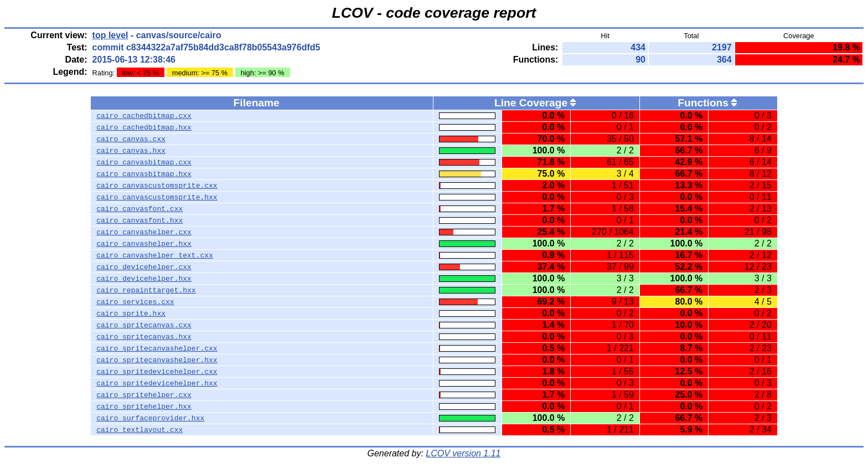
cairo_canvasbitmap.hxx (144, 174)
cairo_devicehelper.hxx (144, 279)
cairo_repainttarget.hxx (146, 290)
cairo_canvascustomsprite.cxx (157, 186)
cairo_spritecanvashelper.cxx (157, 348)
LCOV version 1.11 (463, 453)
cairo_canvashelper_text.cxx (155, 255)
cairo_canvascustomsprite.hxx (157, 197)
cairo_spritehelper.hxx (144, 407)
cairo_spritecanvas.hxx (144, 337)
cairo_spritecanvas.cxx (144, 325)
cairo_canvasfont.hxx (139, 220)
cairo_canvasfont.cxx (139, 209)
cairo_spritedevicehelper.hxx (157, 383)
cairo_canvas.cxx (131, 139)
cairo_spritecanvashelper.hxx (157, 360)
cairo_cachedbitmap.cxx (144, 116)
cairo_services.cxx (135, 302)
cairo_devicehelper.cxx (144, 267)
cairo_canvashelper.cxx (144, 232)
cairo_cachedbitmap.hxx (144, 127)
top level (110, 35)
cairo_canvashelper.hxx (144, 244)
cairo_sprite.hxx (131, 313)
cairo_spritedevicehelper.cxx (157, 372)
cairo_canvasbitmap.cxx (144, 162)
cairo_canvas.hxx (131, 151)
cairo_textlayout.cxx (139, 430)
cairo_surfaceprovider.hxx (150, 418)
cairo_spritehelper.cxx (144, 395)
